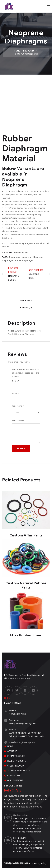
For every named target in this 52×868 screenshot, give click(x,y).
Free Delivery (20, 838)
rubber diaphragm (24, 260)
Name (16, 381)
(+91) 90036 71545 (18, 714)
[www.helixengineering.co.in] (6, 743)
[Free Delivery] (8, 840)
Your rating (18, 406)
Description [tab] (26, 300)
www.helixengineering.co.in (22, 742)
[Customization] (8, 818)
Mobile (12, 711)
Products (29, 51)
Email (15, 393)
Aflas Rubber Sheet (26, 635)
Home (17, 51)
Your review (18, 421)
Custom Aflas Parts (26, 535)
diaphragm (14, 257)
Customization (20, 815)
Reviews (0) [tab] (26, 308)
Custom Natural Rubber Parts (26, 585)
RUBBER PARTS (21, 252)
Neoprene (27, 257)
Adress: (13, 730)
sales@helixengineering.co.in (22, 723)
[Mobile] (6, 711)
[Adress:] (6, 730)
